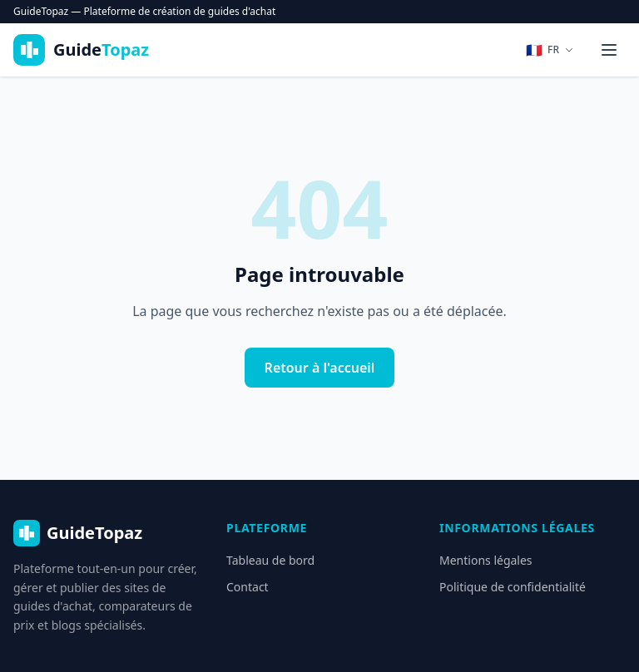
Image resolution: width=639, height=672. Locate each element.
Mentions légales (486, 560)
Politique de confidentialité (513, 587)
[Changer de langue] (550, 50)
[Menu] (609, 50)
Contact (248, 587)
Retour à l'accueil (320, 368)
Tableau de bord (270, 560)
